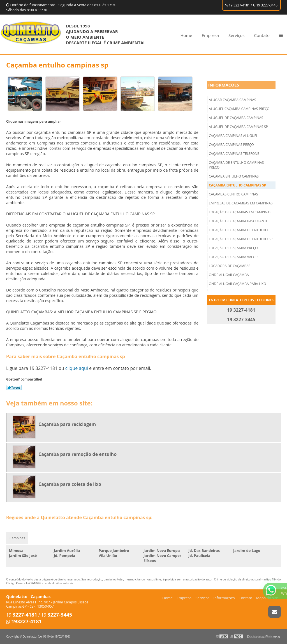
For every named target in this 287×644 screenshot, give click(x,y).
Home (186, 35)
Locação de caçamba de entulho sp (241, 239)
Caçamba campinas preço (231, 145)
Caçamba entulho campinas (234, 176)
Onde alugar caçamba (229, 275)
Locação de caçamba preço (233, 248)
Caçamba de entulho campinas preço (236, 165)
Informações (224, 85)
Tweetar (14, 388)
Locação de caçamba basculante (238, 221)
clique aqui (77, 368)
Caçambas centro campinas (233, 194)
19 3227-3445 (265, 5)
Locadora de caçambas (230, 266)
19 (22, 615)
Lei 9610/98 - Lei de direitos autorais (50, 583)
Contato (262, 35)
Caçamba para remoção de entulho (77, 454)
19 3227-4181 (238, 5)
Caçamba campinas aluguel (233, 136)
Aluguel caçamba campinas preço (239, 109)
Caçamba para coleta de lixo (70, 484)
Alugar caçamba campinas (232, 100)
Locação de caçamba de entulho (238, 230)
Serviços (236, 35)
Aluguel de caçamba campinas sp (238, 127)
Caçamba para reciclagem (67, 424)
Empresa (210, 35)
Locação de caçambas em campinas (240, 212)
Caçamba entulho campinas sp (237, 185)
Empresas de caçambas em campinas (241, 203)
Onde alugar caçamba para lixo (238, 284)
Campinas (17, 538)
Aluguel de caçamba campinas (236, 118)
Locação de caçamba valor (233, 257)
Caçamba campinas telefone (234, 154)
